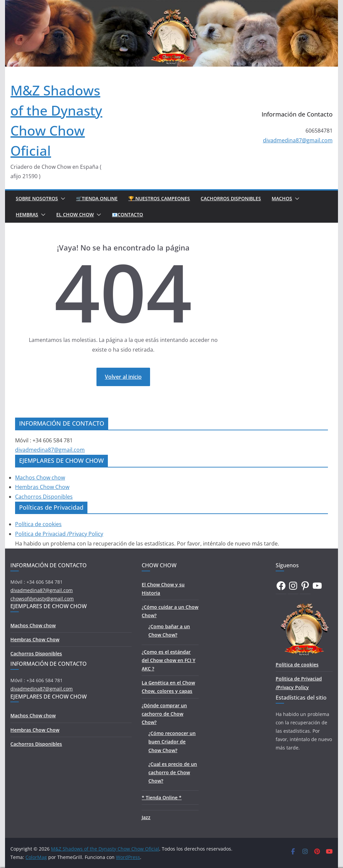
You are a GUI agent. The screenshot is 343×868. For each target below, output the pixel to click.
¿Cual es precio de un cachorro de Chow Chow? (173, 772)
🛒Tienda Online (97, 198)
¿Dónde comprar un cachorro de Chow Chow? (164, 714)
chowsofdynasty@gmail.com (42, 599)
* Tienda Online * (162, 798)
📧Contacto (127, 214)
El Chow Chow (75, 214)
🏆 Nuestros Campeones (159, 198)
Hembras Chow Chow (42, 487)
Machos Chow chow (40, 478)
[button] (62, 199)
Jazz (146, 817)
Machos (282, 198)
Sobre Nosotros (37, 198)
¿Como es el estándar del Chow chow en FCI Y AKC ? (168, 660)
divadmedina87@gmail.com (298, 140)
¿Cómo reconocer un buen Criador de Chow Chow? (172, 742)
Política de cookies (38, 524)
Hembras (27, 214)
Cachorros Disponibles (231, 198)
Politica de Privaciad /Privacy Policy (59, 534)
